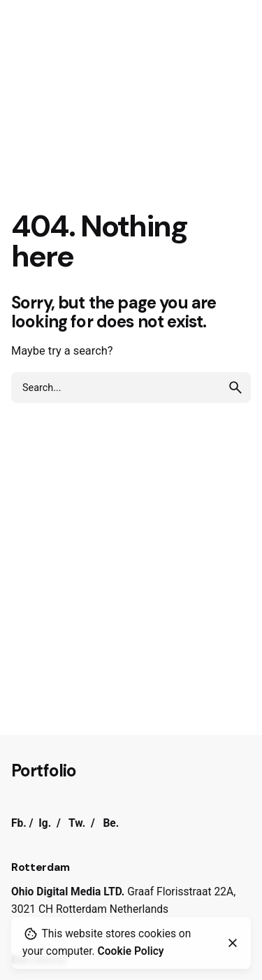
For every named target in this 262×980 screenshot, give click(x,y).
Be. (111, 823)
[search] (235, 388)
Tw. (77, 823)
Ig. (45, 823)
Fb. (19, 823)
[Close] (233, 943)
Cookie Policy (131, 951)
